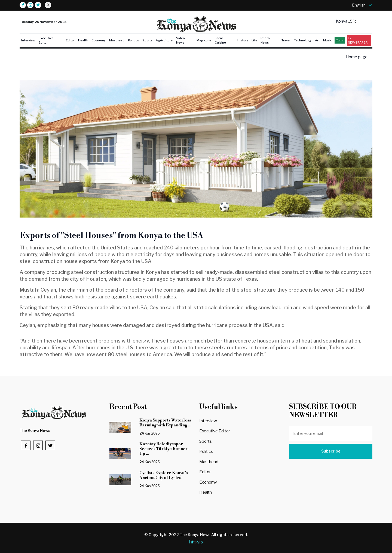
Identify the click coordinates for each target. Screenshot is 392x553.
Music (327, 40)
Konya (342, 21)
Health (83, 40)
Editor (70, 40)
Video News (180, 40)
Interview (28, 40)
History (243, 40)
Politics (133, 40)
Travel (286, 40)
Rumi (340, 40)
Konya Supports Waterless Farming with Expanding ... (165, 423)
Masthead (117, 40)
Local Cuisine (220, 40)
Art (317, 40)
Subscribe (331, 451)
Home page (357, 57)
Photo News (265, 40)
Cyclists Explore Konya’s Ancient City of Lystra (164, 475)
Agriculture (164, 40)
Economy (99, 40)
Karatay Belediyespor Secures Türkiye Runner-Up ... (164, 449)
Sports (147, 40)
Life (254, 40)
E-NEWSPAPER (358, 40)
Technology (303, 40)
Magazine (204, 40)
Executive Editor (46, 40)
